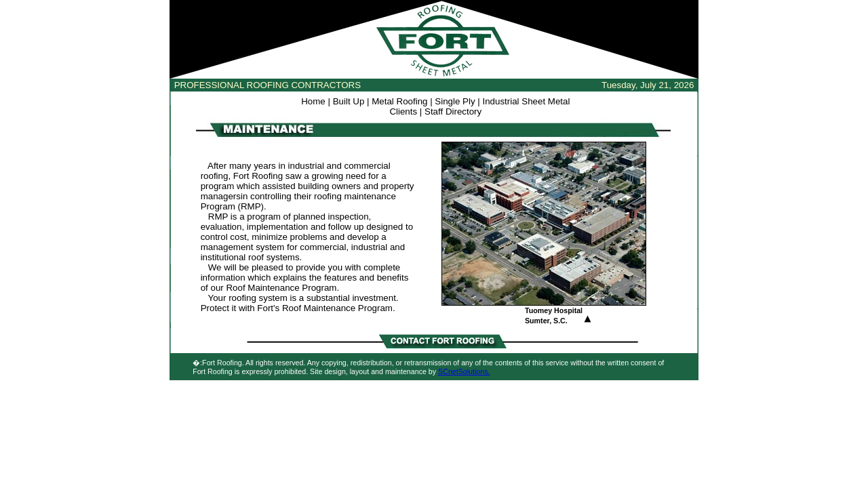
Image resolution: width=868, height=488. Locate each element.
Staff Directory (453, 111)
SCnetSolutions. (464, 371)
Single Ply (455, 101)
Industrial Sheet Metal (526, 101)
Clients (403, 111)
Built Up (349, 101)
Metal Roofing (399, 101)
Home (313, 101)
